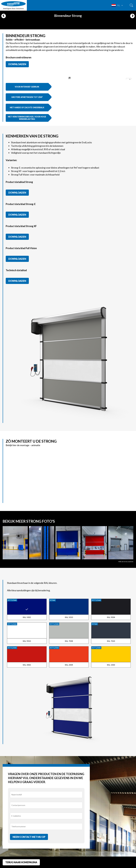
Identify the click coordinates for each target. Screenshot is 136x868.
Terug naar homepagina (21, 862)
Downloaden (17, 64)
